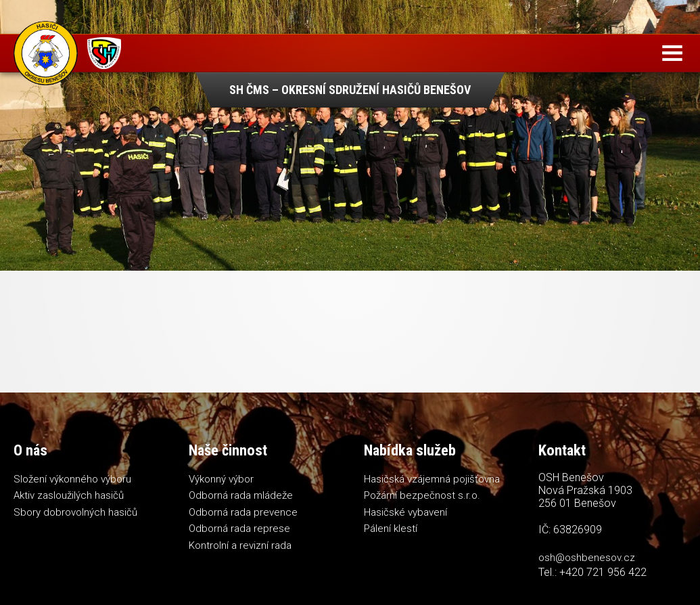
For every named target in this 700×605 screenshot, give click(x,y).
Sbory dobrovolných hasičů (75, 512)
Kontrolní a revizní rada (240, 545)
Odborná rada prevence (243, 512)
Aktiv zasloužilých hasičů (69, 495)
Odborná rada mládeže (241, 495)
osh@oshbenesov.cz (587, 558)
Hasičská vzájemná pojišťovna (432, 479)
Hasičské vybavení (405, 512)
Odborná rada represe (239, 529)
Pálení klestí (391, 529)
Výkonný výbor (221, 479)
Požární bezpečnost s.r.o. (422, 495)
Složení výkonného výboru (72, 479)
